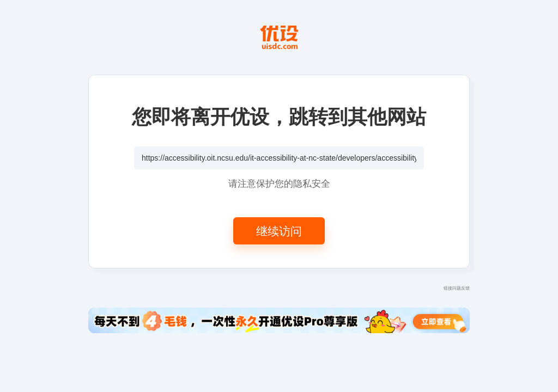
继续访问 (279, 231)
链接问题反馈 (457, 288)
